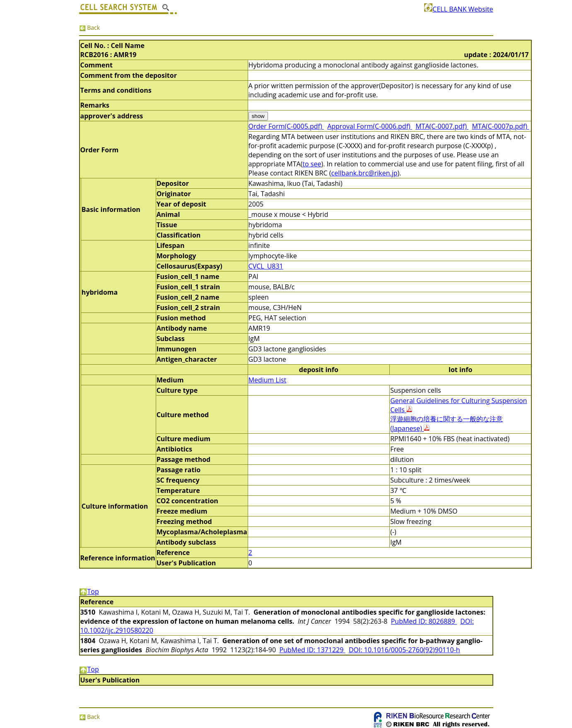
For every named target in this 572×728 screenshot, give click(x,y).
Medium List (268, 380)
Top (89, 591)
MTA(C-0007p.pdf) (500, 126)
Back (90, 28)
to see (312, 164)
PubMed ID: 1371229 (312, 650)
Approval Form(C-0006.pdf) (370, 126)
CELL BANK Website (459, 9)
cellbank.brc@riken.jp (364, 173)
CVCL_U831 (266, 266)
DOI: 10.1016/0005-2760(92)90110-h (404, 650)
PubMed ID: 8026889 (424, 621)
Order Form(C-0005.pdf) (286, 126)
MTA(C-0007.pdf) (442, 126)
